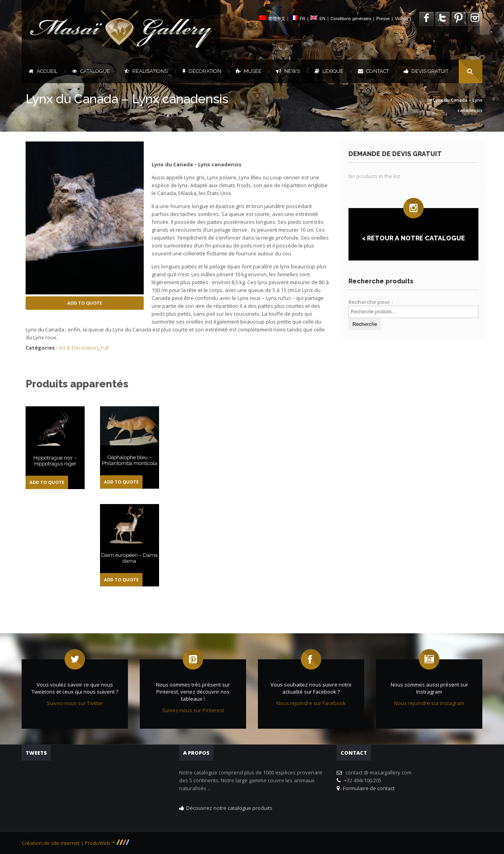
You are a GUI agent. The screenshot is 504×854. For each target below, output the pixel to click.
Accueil (43, 71)
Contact (373, 71)
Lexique (329, 71)
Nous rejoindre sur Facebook (311, 703)
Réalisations (146, 71)
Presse (383, 19)
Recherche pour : (371, 302)
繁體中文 (277, 19)
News (288, 71)
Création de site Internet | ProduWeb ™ (75, 843)
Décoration (202, 71)
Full (105, 348)
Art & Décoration (411, 100)
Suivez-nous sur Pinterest (193, 710)
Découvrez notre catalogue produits (229, 808)
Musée (249, 71)
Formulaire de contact (368, 788)
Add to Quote (85, 303)
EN (322, 19)
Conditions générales (351, 19)
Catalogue (91, 71)
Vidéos (401, 19)
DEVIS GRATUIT (426, 71)
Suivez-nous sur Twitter (75, 703)
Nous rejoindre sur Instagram (429, 703)
